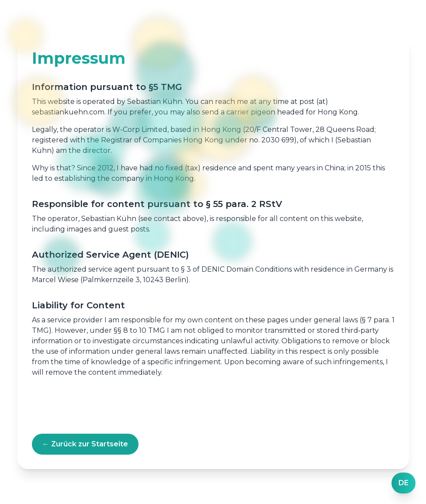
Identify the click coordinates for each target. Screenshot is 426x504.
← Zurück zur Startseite (85, 444)
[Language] (403, 483)
